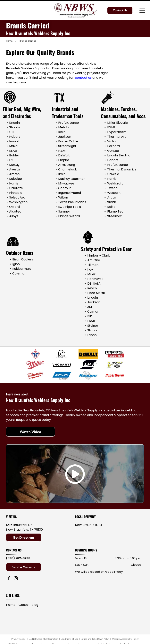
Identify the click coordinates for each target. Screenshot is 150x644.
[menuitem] (12, 605)
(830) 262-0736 (18, 558)
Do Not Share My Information (44, 639)
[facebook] (9, 579)
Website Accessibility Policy (125, 639)
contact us (83, 78)
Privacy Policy (18, 639)
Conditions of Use (69, 639)
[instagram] (16, 579)
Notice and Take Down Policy (95, 639)
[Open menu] (142, 10)
